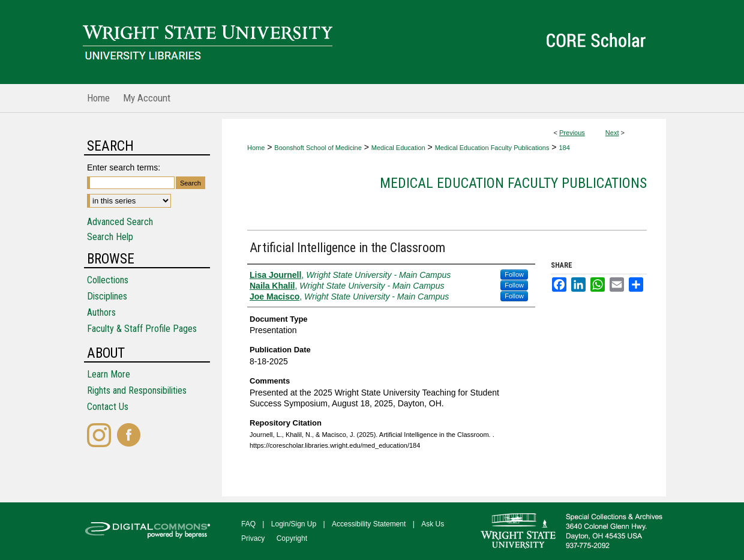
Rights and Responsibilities (137, 390)
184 (564, 148)
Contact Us (108, 407)
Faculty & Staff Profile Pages (142, 329)
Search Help (110, 237)
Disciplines (107, 296)
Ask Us (433, 524)
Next (612, 133)
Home (256, 148)
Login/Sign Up (294, 524)
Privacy (253, 538)
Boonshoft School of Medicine (318, 148)
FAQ (248, 524)
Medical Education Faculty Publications (492, 148)
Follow (514, 274)
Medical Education (398, 148)
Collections (108, 280)
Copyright (292, 538)
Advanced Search (120, 222)
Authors (101, 312)
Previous (572, 133)
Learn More (109, 374)
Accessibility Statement (369, 524)
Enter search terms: (124, 167)
